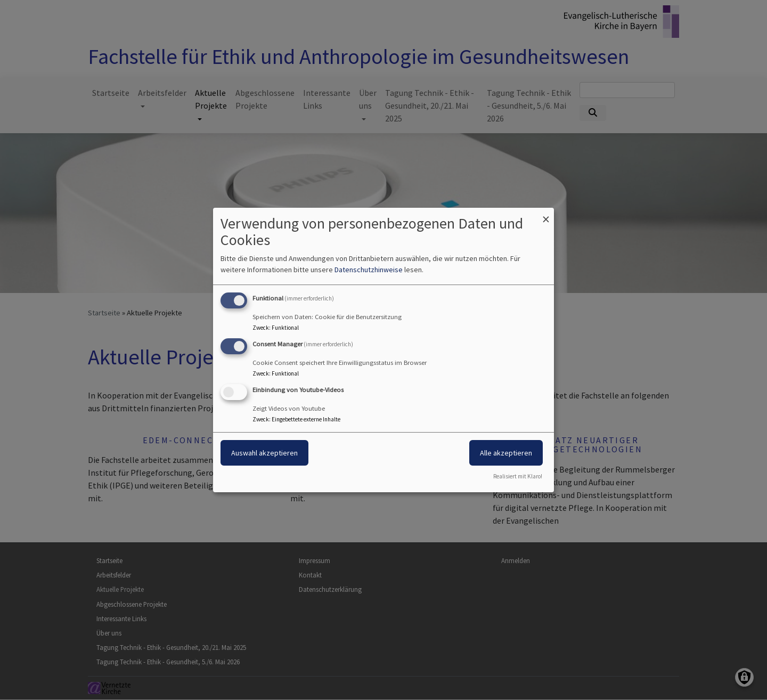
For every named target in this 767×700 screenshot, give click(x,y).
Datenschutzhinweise (369, 270)
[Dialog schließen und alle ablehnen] (546, 214)
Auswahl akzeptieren (264, 453)
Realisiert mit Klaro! (518, 476)
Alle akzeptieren (506, 453)
